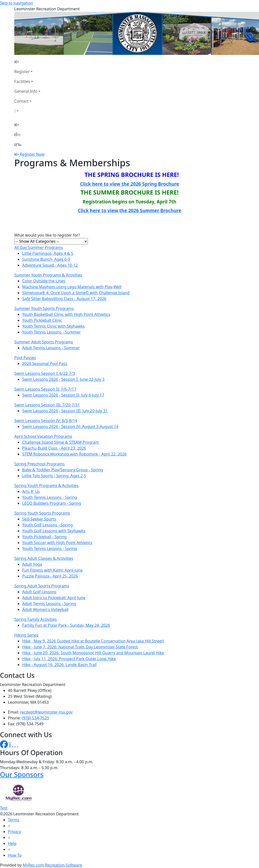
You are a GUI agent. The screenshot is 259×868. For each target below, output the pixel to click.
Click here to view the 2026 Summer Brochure (130, 210)
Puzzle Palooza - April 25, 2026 (50, 576)
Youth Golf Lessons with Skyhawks (54, 531)
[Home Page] (27, 62)
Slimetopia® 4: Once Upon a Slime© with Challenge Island (76, 293)
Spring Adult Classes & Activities (44, 558)
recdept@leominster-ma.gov (46, 712)
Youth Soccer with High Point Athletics (57, 543)
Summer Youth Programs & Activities (48, 275)
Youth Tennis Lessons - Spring (50, 497)
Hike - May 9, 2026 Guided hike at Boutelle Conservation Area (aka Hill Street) (93, 641)
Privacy (14, 832)
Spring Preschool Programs (40, 464)
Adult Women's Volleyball (45, 609)
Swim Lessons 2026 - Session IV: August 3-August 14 (70, 426)
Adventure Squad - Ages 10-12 (50, 265)
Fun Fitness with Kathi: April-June (52, 570)
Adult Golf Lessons (39, 592)
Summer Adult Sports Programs (44, 342)
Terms (14, 820)
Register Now (32, 154)
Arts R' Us (31, 491)
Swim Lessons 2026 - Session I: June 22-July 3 (63, 379)
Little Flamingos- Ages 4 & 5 (48, 253)
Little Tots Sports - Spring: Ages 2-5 (54, 476)
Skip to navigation (16, 3)
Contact (21, 101)
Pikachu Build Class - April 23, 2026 (54, 448)
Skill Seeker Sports (39, 519)
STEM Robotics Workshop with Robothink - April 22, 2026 (74, 454)
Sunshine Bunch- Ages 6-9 (46, 259)
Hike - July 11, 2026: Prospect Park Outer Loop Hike (69, 659)
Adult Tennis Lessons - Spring (49, 604)
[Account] (27, 111)
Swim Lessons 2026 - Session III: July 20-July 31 (65, 411)
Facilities (22, 81)
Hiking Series (26, 635)
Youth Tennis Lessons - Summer (51, 332)
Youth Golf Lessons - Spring (47, 525)
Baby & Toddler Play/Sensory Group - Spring (63, 470)
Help (12, 843)
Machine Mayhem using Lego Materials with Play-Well (72, 287)
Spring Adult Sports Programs (42, 586)
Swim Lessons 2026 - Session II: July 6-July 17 (63, 395)
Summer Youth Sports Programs (44, 308)
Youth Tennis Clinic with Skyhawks (53, 326)
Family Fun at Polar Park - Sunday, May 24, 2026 (66, 625)
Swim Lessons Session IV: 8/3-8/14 (46, 421)
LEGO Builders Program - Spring (52, 503)
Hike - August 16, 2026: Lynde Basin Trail (59, 665)
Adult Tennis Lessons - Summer (51, 348)
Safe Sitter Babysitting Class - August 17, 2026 (64, 299)
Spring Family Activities (36, 619)
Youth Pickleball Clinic (42, 320)
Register (22, 72)
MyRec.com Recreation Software (52, 865)
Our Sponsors (22, 774)
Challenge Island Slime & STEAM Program (61, 442)
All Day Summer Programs (39, 247)
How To (15, 855)
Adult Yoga (32, 564)
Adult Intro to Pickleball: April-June (54, 598)
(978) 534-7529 (35, 718)
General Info (26, 91)
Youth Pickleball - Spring (44, 537)
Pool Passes (25, 358)
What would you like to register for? (47, 235)
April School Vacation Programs (43, 436)
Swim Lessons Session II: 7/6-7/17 (45, 389)
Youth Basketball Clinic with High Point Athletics (66, 314)
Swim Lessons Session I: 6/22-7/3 (45, 373)
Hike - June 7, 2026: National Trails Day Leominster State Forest (80, 647)
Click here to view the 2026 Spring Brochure (129, 184)
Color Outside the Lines (44, 281)
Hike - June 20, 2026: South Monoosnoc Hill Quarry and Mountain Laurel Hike (93, 653)
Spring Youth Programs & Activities (46, 486)
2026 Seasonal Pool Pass (45, 364)
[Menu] (18, 144)
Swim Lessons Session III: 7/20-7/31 (47, 405)
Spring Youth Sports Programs (42, 513)
